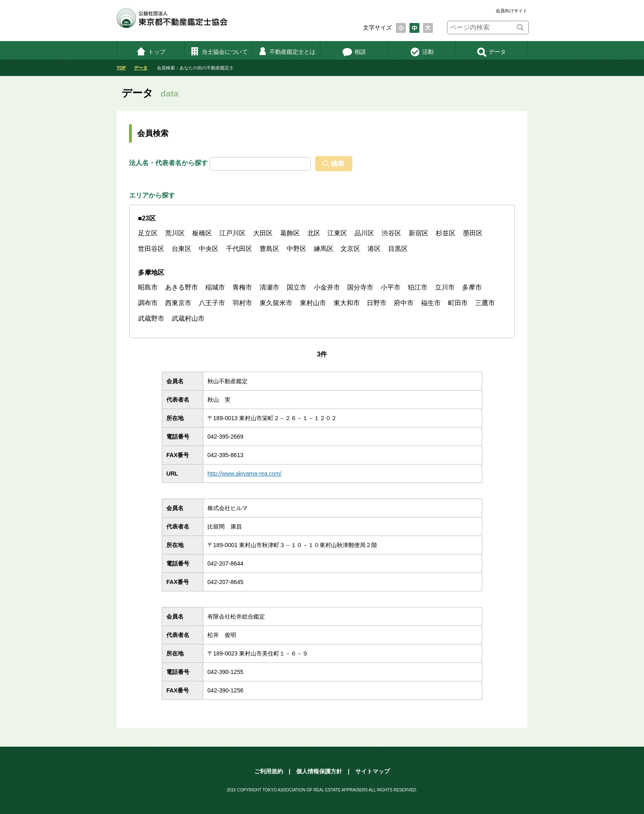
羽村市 (242, 303)
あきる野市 (182, 287)
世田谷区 (151, 249)
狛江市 (418, 287)
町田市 (458, 303)
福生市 (431, 303)
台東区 (182, 249)
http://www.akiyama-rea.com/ (245, 474)
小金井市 (327, 287)
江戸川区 (232, 233)
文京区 (350, 249)
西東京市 (178, 303)
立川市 (445, 287)
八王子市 (212, 303)
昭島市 (148, 287)
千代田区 (239, 249)
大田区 (263, 233)
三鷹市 (485, 303)
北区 (314, 233)
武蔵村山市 (188, 318)
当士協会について (219, 52)
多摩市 (472, 287)
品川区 (364, 233)
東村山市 (313, 303)
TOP (121, 68)
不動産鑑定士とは (286, 52)
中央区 (209, 249)
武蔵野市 (151, 318)
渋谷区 (391, 233)
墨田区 (473, 233)
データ (491, 52)
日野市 (377, 303)
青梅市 (242, 287)
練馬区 (324, 249)
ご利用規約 (269, 771)
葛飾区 (290, 233)
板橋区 (202, 233)
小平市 (391, 287)
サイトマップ (373, 771)
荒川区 (175, 233)
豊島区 (269, 249)
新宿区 (419, 233)
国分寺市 (360, 287)
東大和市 (347, 303)
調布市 (148, 303)
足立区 (148, 233)
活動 (422, 52)
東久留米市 (276, 303)
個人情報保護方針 (319, 771)
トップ (151, 52)
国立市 (297, 287)
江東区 (337, 233)
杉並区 (446, 233)
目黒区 (398, 249)
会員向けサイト (512, 11)
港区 (374, 249)
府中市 (404, 303)
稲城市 (215, 287)
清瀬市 (269, 287)
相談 (354, 52)
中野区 (297, 249)
